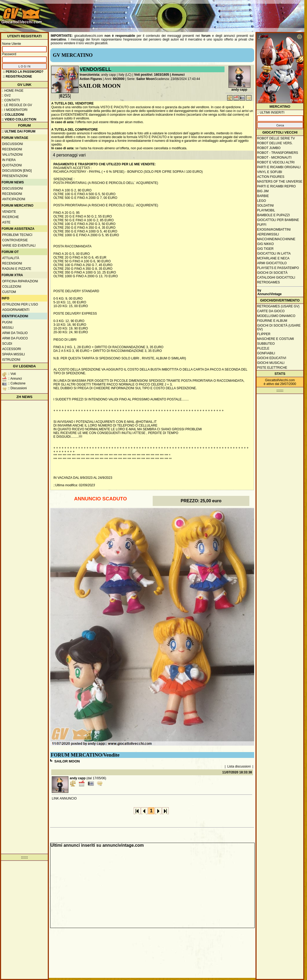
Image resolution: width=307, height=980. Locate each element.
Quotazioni (12, 165)
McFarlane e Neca (273, 258)
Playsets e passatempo (278, 268)
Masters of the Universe (280, 182)
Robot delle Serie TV (276, 138)
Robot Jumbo (269, 148)
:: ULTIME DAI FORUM (18, 131)
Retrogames (268, 282)
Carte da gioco (271, 311)
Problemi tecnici (17, 235)
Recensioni (12, 149)
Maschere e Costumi (275, 339)
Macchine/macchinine (276, 239)
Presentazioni (15, 176)
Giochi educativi (272, 358)
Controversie (15, 240)
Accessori (12, 349)
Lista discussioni (239, 766)
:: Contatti (11, 100)
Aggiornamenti (16, 310)
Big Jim (263, 191)
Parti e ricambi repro (276, 186)
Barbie (263, 196)
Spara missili (13, 354)
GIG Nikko (265, 244)
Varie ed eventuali (19, 246)
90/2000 (119, 79)
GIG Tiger (265, 249)
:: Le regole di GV (17, 105)
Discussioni (13, 144)
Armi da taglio (15, 333)
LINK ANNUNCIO (64, 798)
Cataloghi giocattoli (276, 278)
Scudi (7, 344)
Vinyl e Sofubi (270, 172)
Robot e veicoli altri (276, 162)
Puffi (262, 225)
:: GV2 (6, 95)
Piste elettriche (272, 368)
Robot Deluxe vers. (275, 143)
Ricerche (11, 217)
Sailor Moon (145, 79)
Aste (6, 222)
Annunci (178, 75)
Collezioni (12, 287)
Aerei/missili (268, 234)
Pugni (7, 322)
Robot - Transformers (278, 153)
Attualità (11, 258)
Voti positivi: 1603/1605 (151, 75)
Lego (261, 201)
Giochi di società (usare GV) (279, 327)
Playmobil (266, 210)
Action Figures (91, 79)
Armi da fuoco (15, 338)
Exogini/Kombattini (274, 230)
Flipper (264, 334)
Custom (9, 292)
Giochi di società (272, 273)
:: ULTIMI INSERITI (271, 113)
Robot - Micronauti (274, 158)
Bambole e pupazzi (273, 215)
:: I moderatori (15, 110)
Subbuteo (266, 344)
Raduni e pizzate (17, 269)
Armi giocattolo (272, 263)
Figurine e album (272, 321)
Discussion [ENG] (17, 171)
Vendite (9, 212)
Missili (8, 328)
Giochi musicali (271, 363)
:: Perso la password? (23, 72)
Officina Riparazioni (20, 281)
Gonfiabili (266, 353)
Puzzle (263, 348)
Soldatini (265, 206)
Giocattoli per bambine (278, 220)
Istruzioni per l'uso (20, 304)
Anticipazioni (14, 199)
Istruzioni (11, 360)
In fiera (9, 160)
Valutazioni (12, 155)
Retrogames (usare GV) (278, 306)
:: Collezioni (13, 115)
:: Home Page (13, 91)
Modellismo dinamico (276, 316)
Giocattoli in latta (274, 254)
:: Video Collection (19, 119)
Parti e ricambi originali (279, 167)
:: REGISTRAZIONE (17, 77)
